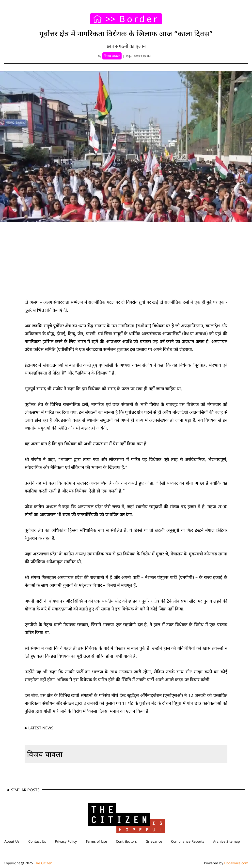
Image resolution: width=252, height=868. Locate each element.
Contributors (126, 841)
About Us (12, 841)
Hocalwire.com (236, 863)
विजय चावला (45, 754)
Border (139, 19)
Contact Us (37, 841)
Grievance (154, 841)
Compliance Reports (188, 841)
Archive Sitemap (227, 841)
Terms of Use (96, 841)
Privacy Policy (66, 841)
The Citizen (43, 863)
